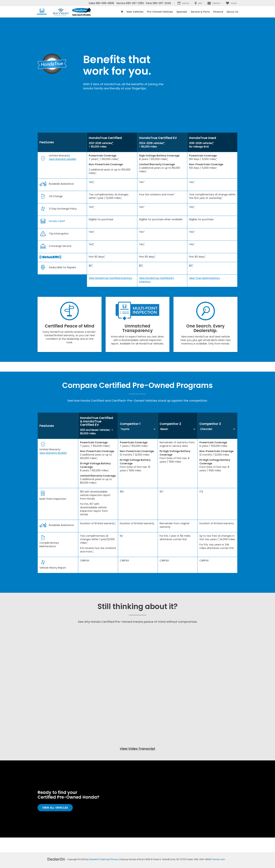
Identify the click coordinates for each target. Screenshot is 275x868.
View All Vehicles (55, 808)
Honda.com (219, 859)
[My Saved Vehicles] (231, 3)
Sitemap (105, 859)
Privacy (115, 859)
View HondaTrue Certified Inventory (110, 278)
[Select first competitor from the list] (138, 429)
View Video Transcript (137, 749)
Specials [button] (182, 12)
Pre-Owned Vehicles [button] (160, 12)
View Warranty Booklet (63, 159)
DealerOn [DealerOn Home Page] (94, 859)
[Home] (122, 12)
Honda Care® (57, 221)
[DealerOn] (56, 859)
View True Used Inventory (204, 278)
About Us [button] (232, 12)
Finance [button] (218, 12)
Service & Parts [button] (200, 12)
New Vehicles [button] (135, 12)
